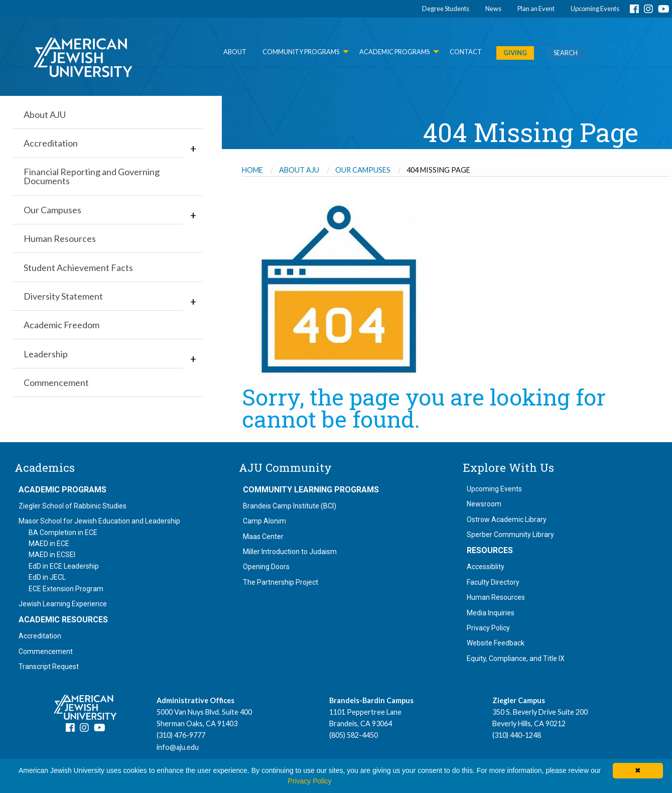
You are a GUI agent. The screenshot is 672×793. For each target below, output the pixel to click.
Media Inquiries (491, 613)
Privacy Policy (488, 628)
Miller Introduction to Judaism (290, 552)
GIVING (515, 53)
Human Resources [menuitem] (60, 238)
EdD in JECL (47, 577)
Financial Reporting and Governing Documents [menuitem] (92, 176)
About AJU (299, 170)
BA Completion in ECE (63, 533)
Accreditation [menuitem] (51, 143)
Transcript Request (49, 667)
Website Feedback (496, 643)
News (493, 9)
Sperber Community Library (510, 535)
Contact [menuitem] (466, 52)
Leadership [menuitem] (46, 354)
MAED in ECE (49, 544)
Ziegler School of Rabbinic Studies (73, 506)
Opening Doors (266, 567)
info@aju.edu (178, 747)
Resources (490, 551)
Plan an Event (536, 9)
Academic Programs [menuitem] (394, 52)
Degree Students (446, 9)
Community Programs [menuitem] (301, 52)
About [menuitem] (235, 52)
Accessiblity (486, 567)
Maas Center (263, 537)
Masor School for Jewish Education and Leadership (99, 521)
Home (252, 170)
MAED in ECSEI (52, 555)
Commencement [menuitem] (56, 382)
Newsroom (484, 504)
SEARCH (566, 53)
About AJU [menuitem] (45, 114)
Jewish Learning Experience (63, 604)
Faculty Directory (493, 582)
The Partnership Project (281, 582)
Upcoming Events (595, 9)
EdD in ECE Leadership (64, 566)
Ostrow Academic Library (507, 519)
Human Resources (496, 597)
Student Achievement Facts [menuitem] (78, 268)
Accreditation (40, 636)
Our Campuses (363, 170)
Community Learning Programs (311, 490)
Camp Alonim (264, 521)
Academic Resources (63, 620)
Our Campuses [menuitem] (52, 210)
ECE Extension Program (66, 589)
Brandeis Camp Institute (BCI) (290, 506)
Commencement (46, 651)
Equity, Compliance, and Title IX (516, 658)
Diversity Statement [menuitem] (63, 296)
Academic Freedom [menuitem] (61, 325)
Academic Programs (62, 490)
